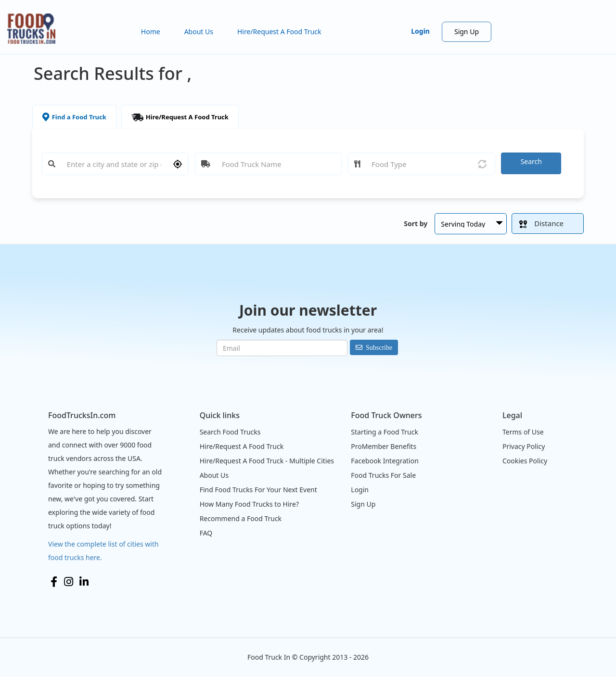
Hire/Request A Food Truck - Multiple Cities (267, 461)
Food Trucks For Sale (383, 475)
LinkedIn (84, 582)
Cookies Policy (525, 461)
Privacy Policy (524, 446)
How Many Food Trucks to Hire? (249, 504)
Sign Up (467, 32)
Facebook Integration (385, 461)
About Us (199, 32)
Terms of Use (523, 432)
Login (420, 31)
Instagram (69, 582)
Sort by (416, 224)
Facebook (54, 582)
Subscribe (379, 347)
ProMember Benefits (384, 446)
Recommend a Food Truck (241, 518)
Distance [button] (541, 223)
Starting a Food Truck (385, 432)
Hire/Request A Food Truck (279, 32)
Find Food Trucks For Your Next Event (258, 490)
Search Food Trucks (230, 432)
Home (151, 32)
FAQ (206, 533)
